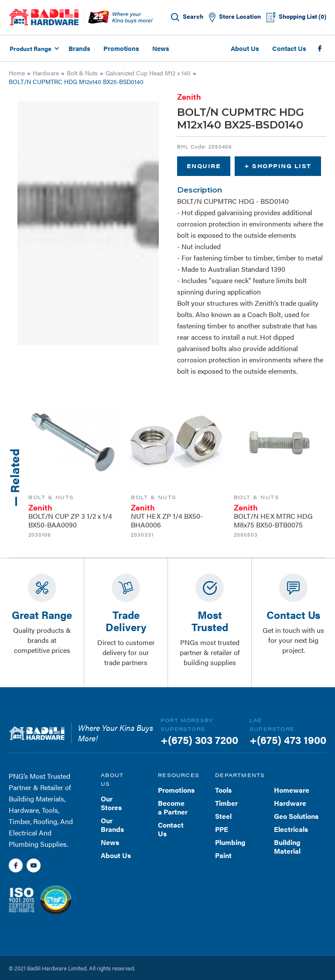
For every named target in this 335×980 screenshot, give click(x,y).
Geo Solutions (296, 816)
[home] (44, 17)
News (161, 48)
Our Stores (111, 803)
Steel (223, 816)
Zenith (189, 96)
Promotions (121, 48)
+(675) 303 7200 (199, 740)
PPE (222, 829)
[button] (33, 48)
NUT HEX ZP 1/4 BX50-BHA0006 (167, 520)
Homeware (292, 790)
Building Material (287, 847)
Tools (223, 790)
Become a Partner (173, 807)
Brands (79, 48)
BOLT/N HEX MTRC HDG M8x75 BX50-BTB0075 (273, 520)
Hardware (46, 73)
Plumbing (230, 842)
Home (17, 73)
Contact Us (289, 48)
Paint (223, 855)
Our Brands (112, 825)
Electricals (291, 829)
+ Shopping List (278, 166)
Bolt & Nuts (82, 73)
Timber (226, 803)
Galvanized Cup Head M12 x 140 (148, 73)
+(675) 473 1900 (288, 740)
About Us (245, 48)
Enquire (204, 166)
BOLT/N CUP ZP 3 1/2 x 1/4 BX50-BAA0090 (70, 520)
